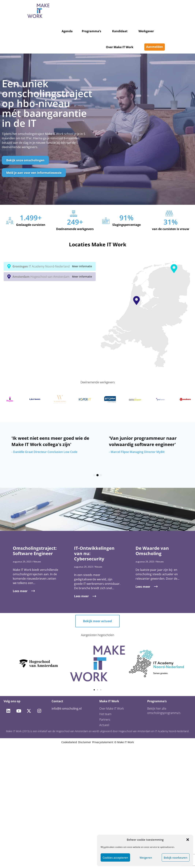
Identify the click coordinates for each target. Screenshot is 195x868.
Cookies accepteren (115, 858)
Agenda (67, 31)
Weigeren (146, 858)
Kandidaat (120, 31)
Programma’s (91, 31)
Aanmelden (155, 47)
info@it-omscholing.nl (67, 709)
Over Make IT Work (120, 47)
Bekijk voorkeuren (176, 858)
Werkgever (146, 31)
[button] (188, 840)
